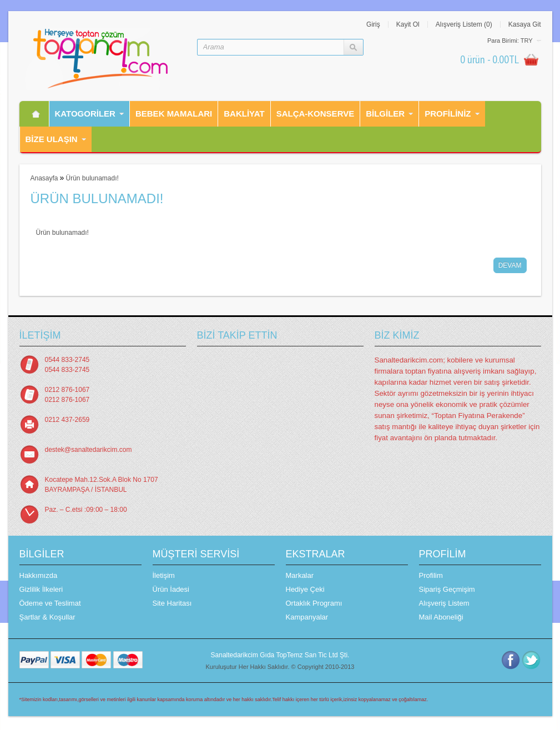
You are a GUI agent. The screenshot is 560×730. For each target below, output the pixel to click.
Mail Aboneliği (441, 617)
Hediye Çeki (305, 589)
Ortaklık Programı (314, 603)
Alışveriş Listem (444, 603)
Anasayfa (44, 178)
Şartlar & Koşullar (47, 617)
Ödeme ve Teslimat (50, 603)
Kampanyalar (307, 617)
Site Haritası (172, 603)
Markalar (300, 575)
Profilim (431, 575)
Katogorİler (85, 114)
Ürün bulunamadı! (92, 178)
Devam (510, 265)
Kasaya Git (525, 24)
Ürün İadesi (171, 589)
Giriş (373, 24)
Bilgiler (385, 114)
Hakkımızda (39, 575)
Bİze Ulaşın (52, 139)
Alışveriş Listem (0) (464, 24)
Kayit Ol (408, 24)
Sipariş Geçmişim (447, 589)
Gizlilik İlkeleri (41, 589)
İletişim (164, 575)
